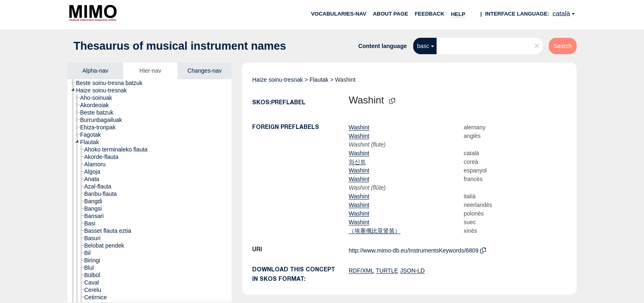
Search (563, 46)
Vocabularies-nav (339, 14)
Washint (359, 127)
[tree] (149, 191)
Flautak (319, 80)
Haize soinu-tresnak (278, 80)
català (561, 14)
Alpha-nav (95, 71)
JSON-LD (412, 271)
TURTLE (387, 271)
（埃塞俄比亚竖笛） (375, 231)
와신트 (357, 162)
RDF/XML (361, 271)
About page (391, 14)
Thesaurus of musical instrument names (180, 46)
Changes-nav (204, 71)
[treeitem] (113, 83)
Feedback (430, 14)
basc (423, 46)
